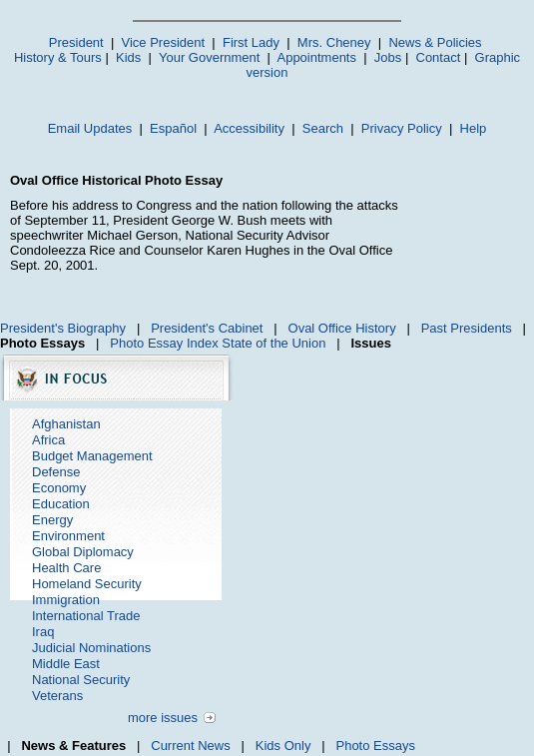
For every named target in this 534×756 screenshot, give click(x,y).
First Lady (251, 42)
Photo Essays (375, 746)
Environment (68, 536)
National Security (81, 680)
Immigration (66, 600)
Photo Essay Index (164, 343)
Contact (439, 57)
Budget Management (92, 456)
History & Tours (58, 57)
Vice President (164, 42)
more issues (163, 718)
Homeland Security (87, 584)
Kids (128, 57)
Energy (52, 520)
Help (474, 128)
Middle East (66, 664)
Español (173, 128)
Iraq (43, 632)
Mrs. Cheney (334, 42)
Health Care (66, 568)
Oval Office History (342, 328)
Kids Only (283, 746)
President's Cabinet (207, 328)
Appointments (316, 57)
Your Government (209, 57)
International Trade (86, 616)
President (76, 42)
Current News (190, 746)
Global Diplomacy (83, 552)
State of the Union (273, 343)
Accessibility (249, 128)
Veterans (57, 696)
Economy (59, 488)
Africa (48, 440)
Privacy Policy (402, 128)
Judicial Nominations (91, 648)
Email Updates (90, 128)
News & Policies (435, 42)
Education (61, 504)
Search (323, 128)
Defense (56, 472)
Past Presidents (467, 328)
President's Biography (63, 328)
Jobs (388, 57)
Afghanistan (66, 424)
